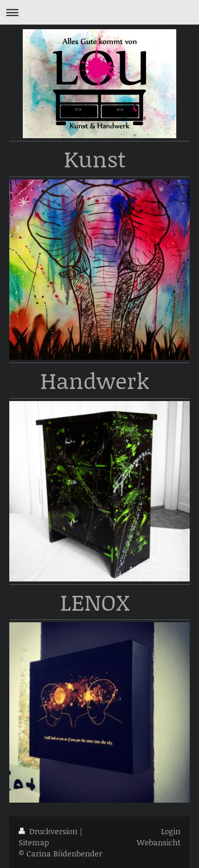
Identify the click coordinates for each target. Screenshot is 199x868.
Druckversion (49, 831)
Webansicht (159, 842)
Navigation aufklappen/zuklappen (99, 12)
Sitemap (34, 842)
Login (171, 831)
